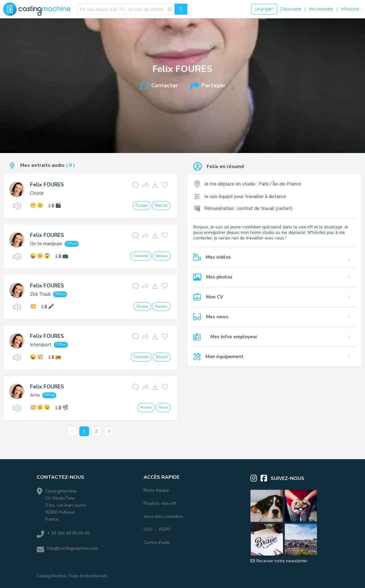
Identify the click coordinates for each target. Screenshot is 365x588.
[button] (274, 260)
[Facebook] (266, 478)
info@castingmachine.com (73, 548)
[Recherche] (181, 9)
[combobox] (132, 9)
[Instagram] (256, 478)
